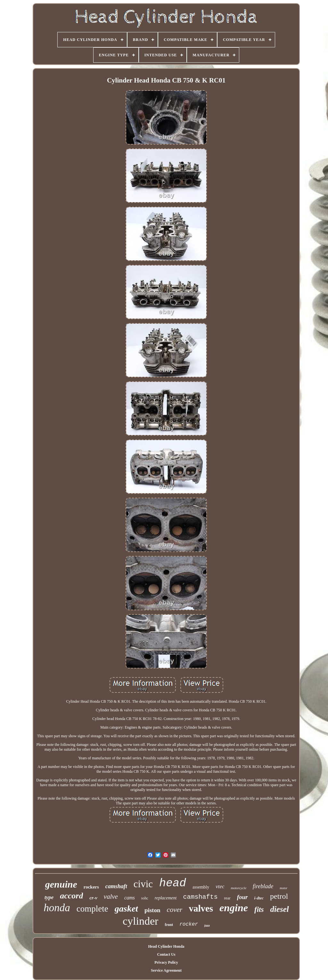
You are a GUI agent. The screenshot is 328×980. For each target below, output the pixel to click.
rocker (189, 924)
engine (234, 908)
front (169, 925)
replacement (166, 898)
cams (130, 898)
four (242, 897)
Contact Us (166, 954)
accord (71, 896)
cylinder (140, 921)
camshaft (116, 886)
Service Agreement (166, 970)
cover (175, 909)
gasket (126, 909)
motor (283, 888)
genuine (61, 884)
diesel (279, 909)
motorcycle (239, 888)
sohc (145, 898)
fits (259, 909)
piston (152, 910)
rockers (91, 887)
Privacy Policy (166, 962)
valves (201, 908)
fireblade (263, 886)
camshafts (200, 897)
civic (143, 884)
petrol (279, 896)
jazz (207, 925)
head (173, 883)
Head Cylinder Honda (166, 946)
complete (92, 909)
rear (227, 898)
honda (57, 908)
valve (111, 897)
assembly (201, 887)
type (49, 897)
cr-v (93, 898)
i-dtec (259, 898)
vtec (220, 886)
